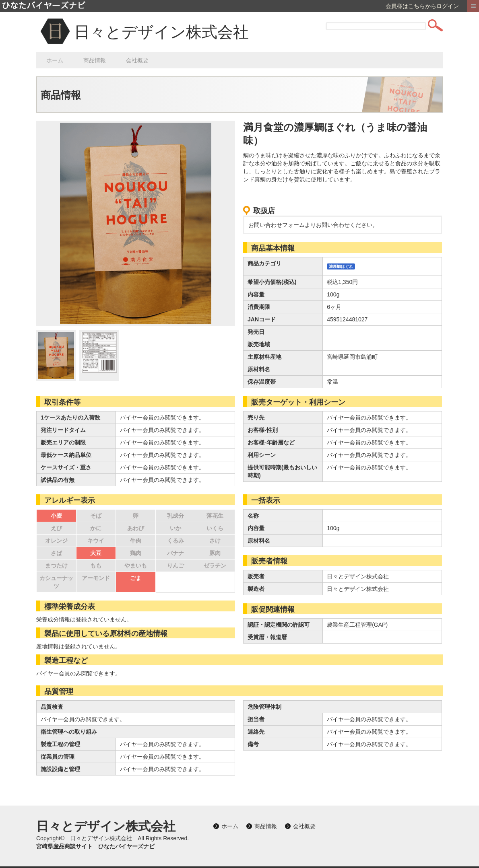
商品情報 (95, 60)
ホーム (55, 60)
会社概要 (137, 60)
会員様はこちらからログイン (422, 6)
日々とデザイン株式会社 (161, 32)
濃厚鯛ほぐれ (341, 266)
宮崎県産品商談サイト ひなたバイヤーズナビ (95, 846)
